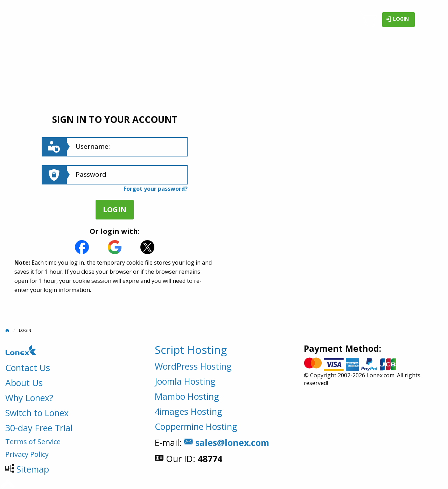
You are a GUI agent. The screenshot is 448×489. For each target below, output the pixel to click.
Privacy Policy (27, 454)
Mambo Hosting (187, 396)
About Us (24, 383)
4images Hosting (188, 411)
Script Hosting (191, 350)
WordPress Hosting (193, 366)
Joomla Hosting (185, 381)
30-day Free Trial (39, 428)
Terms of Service (33, 442)
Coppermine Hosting (196, 426)
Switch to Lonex (37, 413)
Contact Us (28, 368)
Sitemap (33, 469)
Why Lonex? (29, 398)
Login (397, 20)
